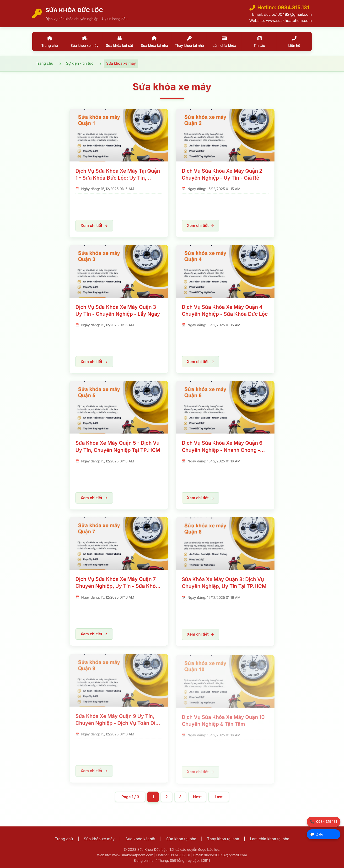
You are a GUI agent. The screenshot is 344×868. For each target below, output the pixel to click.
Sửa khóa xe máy (99, 839)
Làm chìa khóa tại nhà (270, 839)
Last (219, 797)
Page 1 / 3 (130, 797)
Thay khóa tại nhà (223, 839)
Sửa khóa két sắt (140, 839)
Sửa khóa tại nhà (181, 839)
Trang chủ (64, 839)
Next (197, 797)
